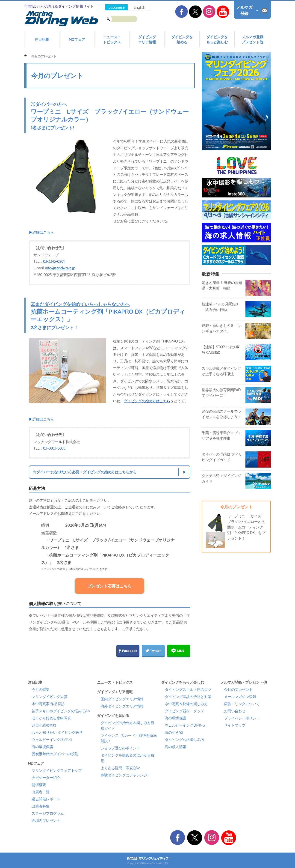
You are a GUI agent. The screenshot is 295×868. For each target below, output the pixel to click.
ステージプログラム (48, 813)
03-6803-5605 (54, 448)
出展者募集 (41, 806)
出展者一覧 (41, 792)
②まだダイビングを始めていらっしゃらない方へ (80, 304)
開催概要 (39, 785)
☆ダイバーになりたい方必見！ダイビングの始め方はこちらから (85, 472)
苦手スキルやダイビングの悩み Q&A (61, 711)
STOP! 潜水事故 (44, 725)
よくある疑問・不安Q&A (121, 768)
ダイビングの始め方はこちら (147, 401)
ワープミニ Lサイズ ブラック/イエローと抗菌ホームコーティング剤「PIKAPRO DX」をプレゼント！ (246, 527)
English (139, 7)
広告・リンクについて (242, 704)
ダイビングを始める (182, 39)
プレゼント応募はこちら (110, 586)
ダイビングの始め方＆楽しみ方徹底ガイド (128, 725)
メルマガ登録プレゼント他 (252, 39)
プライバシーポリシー (242, 718)
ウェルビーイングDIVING (52, 740)
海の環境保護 (42, 747)
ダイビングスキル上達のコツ (188, 689)
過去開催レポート (46, 799)
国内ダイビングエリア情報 (122, 699)
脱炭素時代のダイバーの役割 (55, 754)
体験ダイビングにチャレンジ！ (126, 775)
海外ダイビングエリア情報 (122, 706)
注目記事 (42, 39)
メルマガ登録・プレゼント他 (244, 682)
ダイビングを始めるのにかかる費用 (128, 758)
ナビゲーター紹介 (46, 778)
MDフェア (77, 39)
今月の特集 (41, 689)
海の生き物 (174, 732)
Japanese (116, 7)
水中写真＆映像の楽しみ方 (186, 704)
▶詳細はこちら (41, 232)
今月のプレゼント (238, 689)
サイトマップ (235, 725)
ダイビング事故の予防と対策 (188, 697)
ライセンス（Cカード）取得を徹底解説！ (129, 738)
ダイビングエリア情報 (147, 39)
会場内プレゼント (46, 820)
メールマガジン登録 (240, 697)
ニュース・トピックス (112, 39)
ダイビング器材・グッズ (184, 711)
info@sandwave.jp (60, 268)
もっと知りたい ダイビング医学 (57, 732)
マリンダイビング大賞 (49, 697)
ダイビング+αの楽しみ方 (185, 740)
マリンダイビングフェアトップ (57, 770)
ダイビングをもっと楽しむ (217, 39)
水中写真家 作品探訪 (48, 704)
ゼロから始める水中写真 (51, 718)
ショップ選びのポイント (120, 748)
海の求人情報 (176, 747)
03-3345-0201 (54, 261)
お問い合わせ (235, 711)
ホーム (25, 56)
